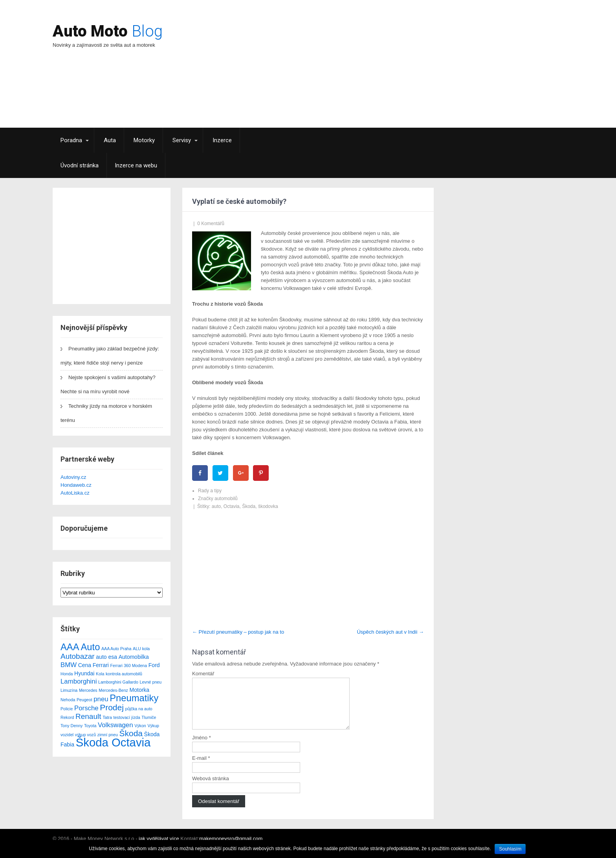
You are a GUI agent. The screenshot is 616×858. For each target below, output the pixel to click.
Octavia (232, 506)
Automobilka (134, 657)
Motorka (140, 690)
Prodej (112, 707)
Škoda (131, 733)
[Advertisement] (377, 73)
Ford (154, 665)
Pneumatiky (134, 698)
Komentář (203, 674)
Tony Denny (71, 726)
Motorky (144, 140)
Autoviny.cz (73, 477)
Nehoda (68, 700)
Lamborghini (79, 681)
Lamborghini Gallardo (118, 682)
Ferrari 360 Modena (129, 665)
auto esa (106, 657)
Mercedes (88, 690)
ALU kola (141, 649)
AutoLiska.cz (75, 493)
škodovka (268, 506)
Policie (67, 709)
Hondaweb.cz (76, 485)
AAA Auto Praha (116, 649)
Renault (88, 716)
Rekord (67, 717)
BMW (69, 665)
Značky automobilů (218, 499)
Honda (67, 674)
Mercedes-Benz (113, 690)
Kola (100, 674)
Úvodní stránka (80, 165)
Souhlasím (510, 849)
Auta (110, 140)
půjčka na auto (138, 709)
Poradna (71, 140)
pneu (101, 699)
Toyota (90, 726)
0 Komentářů (211, 224)
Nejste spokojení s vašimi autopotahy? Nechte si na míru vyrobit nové (108, 384)
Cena (85, 665)
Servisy (182, 140)
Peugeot (84, 700)
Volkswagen (115, 725)
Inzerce (222, 140)
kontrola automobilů (124, 674)
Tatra (107, 717)
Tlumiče (149, 717)
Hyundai (84, 673)
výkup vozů (85, 735)
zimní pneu (108, 735)
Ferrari (101, 665)
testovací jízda (126, 717)
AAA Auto (80, 647)
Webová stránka (211, 788)
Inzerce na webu (136, 165)
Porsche (86, 708)
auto (216, 506)
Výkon (140, 726)
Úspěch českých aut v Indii (390, 632)
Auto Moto (108, 31)
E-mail (201, 767)
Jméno (202, 747)
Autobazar (78, 656)
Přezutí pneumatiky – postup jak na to (238, 632)
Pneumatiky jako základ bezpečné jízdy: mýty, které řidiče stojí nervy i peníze (110, 356)
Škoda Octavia (113, 742)
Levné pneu (151, 682)
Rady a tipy (210, 491)
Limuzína (69, 690)
